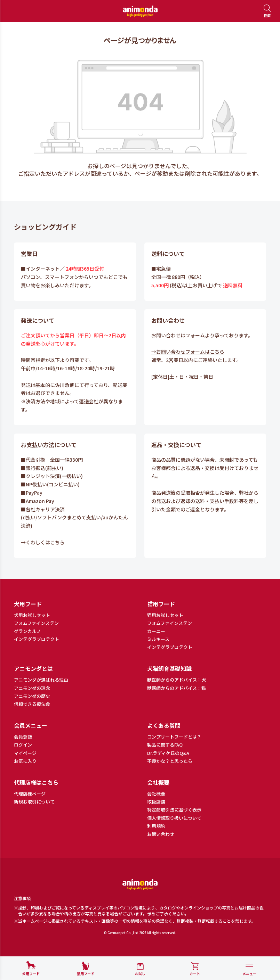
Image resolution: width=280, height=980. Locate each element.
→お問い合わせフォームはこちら (188, 352)
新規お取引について (34, 802)
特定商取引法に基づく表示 (174, 810)
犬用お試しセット (32, 615)
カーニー (156, 631)
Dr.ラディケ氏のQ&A (168, 753)
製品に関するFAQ (165, 745)
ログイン (23, 745)
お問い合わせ (161, 834)
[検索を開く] (267, 11)
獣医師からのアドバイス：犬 (177, 680)
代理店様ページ (30, 794)
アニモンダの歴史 (32, 696)
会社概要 (156, 794)
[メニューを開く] (249, 970)
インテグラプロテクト (37, 639)
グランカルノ (27, 631)
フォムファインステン (36, 623)
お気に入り (25, 761)
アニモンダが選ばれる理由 (41, 680)
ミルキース (158, 639)
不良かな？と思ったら (170, 761)
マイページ (25, 753)
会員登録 (23, 737)
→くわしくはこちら (43, 542)
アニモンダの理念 (32, 688)
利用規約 (156, 826)
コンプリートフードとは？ (174, 737)
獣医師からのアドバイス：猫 (177, 688)
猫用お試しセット (165, 615)
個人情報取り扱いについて (174, 818)
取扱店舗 (156, 802)
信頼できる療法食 (32, 704)
